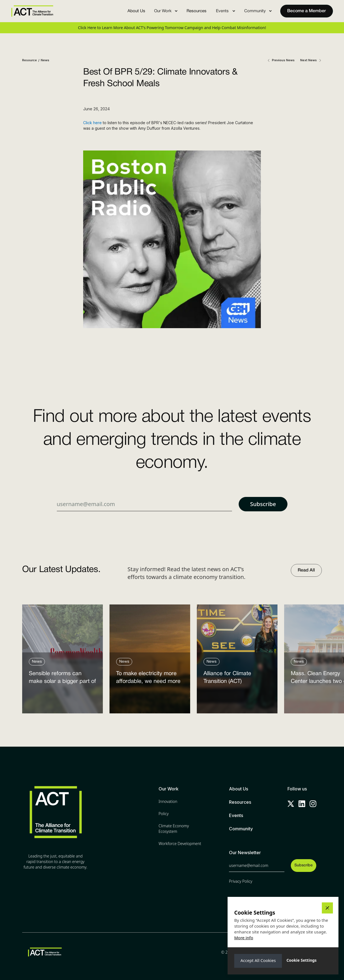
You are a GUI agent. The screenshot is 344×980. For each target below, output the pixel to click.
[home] (32, 11)
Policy (164, 814)
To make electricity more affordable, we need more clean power (148, 679)
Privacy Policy (241, 881)
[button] (166, 11)
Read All (306, 570)
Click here (92, 123)
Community (241, 829)
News (45, 60)
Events (236, 815)
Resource (30, 60)
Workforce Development (180, 844)
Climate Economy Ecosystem (174, 829)
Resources (197, 11)
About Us (136, 11)
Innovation (168, 801)
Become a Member (307, 11)
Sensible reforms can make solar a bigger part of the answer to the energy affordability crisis (62, 679)
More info (244, 938)
